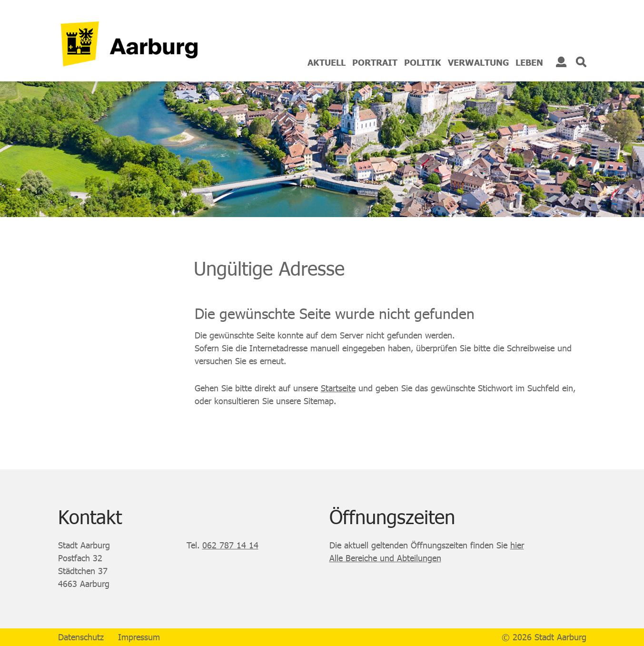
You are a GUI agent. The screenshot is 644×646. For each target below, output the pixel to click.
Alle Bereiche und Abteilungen (385, 558)
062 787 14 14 (230, 545)
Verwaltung (478, 62)
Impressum (139, 637)
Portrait (375, 62)
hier (517, 545)
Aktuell (327, 62)
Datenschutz (81, 637)
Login (561, 62)
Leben (529, 62)
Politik (423, 62)
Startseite (338, 388)
